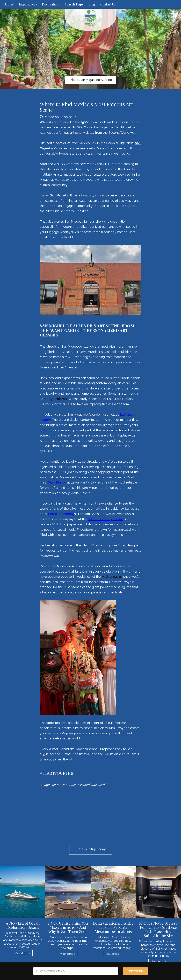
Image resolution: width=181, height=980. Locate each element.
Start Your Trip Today (91, 849)
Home (10, 4)
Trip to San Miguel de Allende (90, 80)
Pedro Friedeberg (61, 514)
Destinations (51, 4)
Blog (92, 4)
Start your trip (135, 971)
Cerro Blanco (57, 482)
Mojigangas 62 (112, 577)
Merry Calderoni (56, 399)
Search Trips (74, 4)
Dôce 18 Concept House (105, 519)
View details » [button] (23, 953)
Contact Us (108, 4)
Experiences (28, 4)
